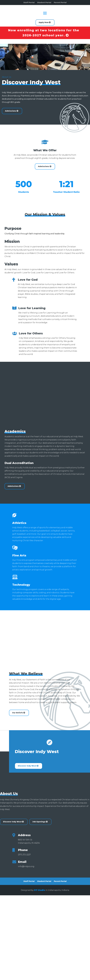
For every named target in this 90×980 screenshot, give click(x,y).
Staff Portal (29, 3)
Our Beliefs (18, 713)
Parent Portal (60, 3)
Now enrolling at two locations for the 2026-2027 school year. (44, 33)
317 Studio (39, 890)
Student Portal (44, 3)
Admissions (44, 166)
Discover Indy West (27, 766)
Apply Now (44, 22)
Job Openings (39, 822)
